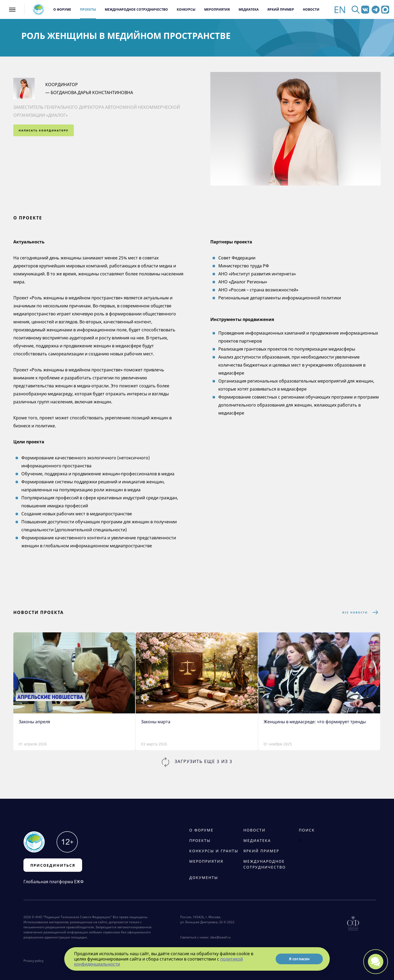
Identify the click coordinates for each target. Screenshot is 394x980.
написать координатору (44, 130)
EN (340, 9)
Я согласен (299, 959)
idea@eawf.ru (220, 937)
